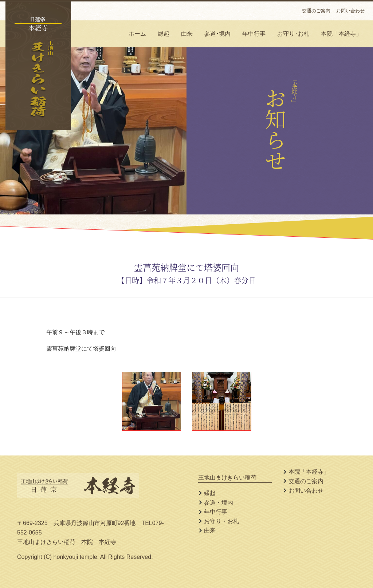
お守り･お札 (293, 34)
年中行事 (254, 34)
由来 (187, 34)
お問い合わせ (350, 11)
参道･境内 (217, 34)
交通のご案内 (316, 11)
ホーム (137, 34)
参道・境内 (219, 503)
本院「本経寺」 (341, 34)
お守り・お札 (221, 521)
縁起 (164, 34)
